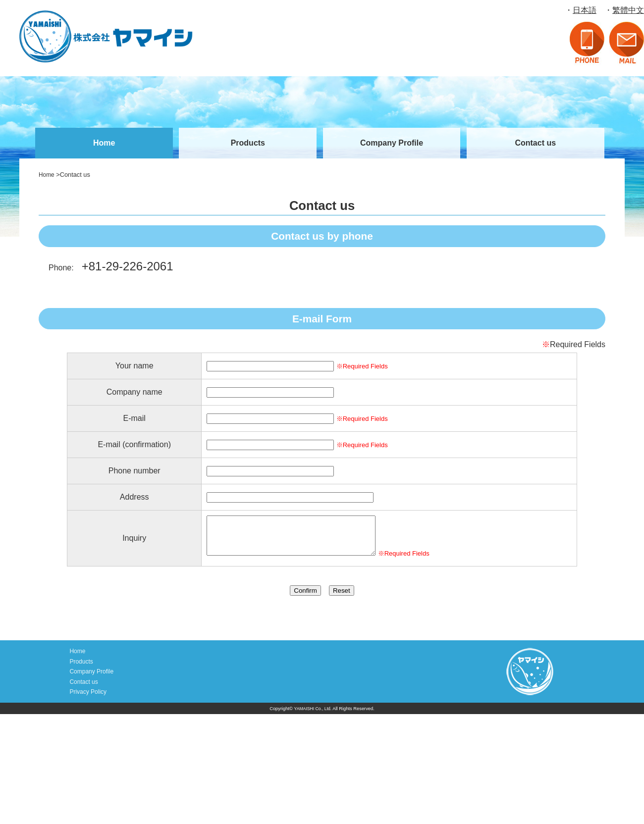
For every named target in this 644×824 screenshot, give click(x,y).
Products (248, 143)
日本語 (585, 10)
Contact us (535, 143)
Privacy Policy (87, 696)
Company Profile (392, 143)
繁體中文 (628, 10)
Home (104, 143)
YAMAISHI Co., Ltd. (313, 713)
